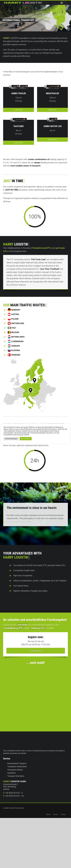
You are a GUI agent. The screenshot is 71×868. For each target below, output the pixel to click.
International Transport (17, 759)
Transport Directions (16, 772)
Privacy (56, 810)
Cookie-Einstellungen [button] (11, 439)
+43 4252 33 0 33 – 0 (14, 789)
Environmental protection (17, 522)
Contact (63, 810)
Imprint (48, 810)
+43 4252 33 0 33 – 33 (14, 792)
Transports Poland (15, 766)
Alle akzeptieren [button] (26, 439)
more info (19, 114)
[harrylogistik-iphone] (37, 662)
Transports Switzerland (17, 762)
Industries (11, 769)
